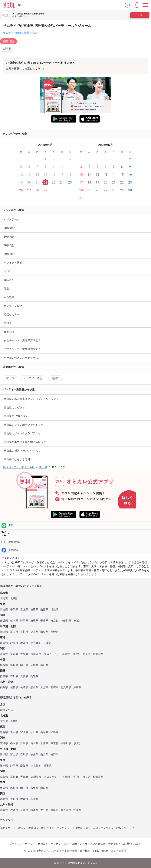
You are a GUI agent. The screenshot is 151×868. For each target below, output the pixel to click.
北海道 (4, 598)
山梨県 (44, 632)
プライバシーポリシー (22, 844)
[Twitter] (75, 534)
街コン (8, 271)
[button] (127, 5)
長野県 (54, 632)
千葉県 (44, 621)
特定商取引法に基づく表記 (124, 844)
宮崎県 (54, 687)
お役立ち (121, 828)
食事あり (9, 332)
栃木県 (14, 621)
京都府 (14, 654)
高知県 (34, 676)
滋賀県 (4, 654)
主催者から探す (81, 828)
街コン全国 (7, 710)
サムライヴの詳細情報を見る (20, 33)
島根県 (14, 665)
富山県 (14, 632)
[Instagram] (75, 542)
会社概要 (85, 851)
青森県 (4, 610)
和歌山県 (98, 654)
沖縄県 (77, 687)
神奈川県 (66, 621)
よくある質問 (119, 851)
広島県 (34, 665)
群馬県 (24, 621)
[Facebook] (75, 550)
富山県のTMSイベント (17, 416)
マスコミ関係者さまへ (36, 851)
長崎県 (24, 687)
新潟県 (4, 632)
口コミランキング (103, 828)
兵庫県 (66, 654)
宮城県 (24, 610)
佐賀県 (14, 687)
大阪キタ (36, 654)
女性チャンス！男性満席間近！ (22, 340)
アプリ (133, 828)
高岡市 (55, 378)
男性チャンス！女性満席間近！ (22, 349)
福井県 (34, 632)
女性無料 (9, 297)
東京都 (54, 621)
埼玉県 (34, 621)
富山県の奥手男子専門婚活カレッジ (25, 442)
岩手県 (14, 610)
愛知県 (24, 643)
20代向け (9, 228)
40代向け (9, 245)
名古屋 (35, 643)
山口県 (44, 665)
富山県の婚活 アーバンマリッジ (23, 451)
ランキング (63, 828)
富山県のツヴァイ (14, 407)
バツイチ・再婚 (13, 263)
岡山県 (24, 665)
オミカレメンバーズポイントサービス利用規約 (78, 844)
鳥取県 (4, 665)
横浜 (76, 621)
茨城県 (4, 621)
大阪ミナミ (51, 654)
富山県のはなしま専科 (17, 459)
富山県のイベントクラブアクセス (24, 433)
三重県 (48, 643)
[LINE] (75, 525)
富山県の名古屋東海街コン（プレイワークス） (31, 399)
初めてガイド (8, 828)
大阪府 (24, 654)
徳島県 (4, 676)
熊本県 (34, 687)
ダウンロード (140, 15)
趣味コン (34, 828)
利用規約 (43, 844)
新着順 (7, 49)
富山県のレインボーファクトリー (24, 425)
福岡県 (4, 687)
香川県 (14, 676)
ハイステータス (13, 219)
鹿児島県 (66, 687)
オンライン (48, 828)
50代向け (9, 254)
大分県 (44, 687)
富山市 (10, 378)
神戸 (75, 654)
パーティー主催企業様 (64, 851)
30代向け (9, 237)
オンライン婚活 (13, 306)
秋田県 (34, 610)
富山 (20, 5)
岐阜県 (4, 643)
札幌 (13, 598)
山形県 (44, 610)
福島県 (54, 610)
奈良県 (87, 654)
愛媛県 (24, 676)
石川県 (24, 632)
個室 (6, 289)
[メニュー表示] (145, 5)
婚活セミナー (12, 314)
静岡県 (14, 643)
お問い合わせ (100, 851)
